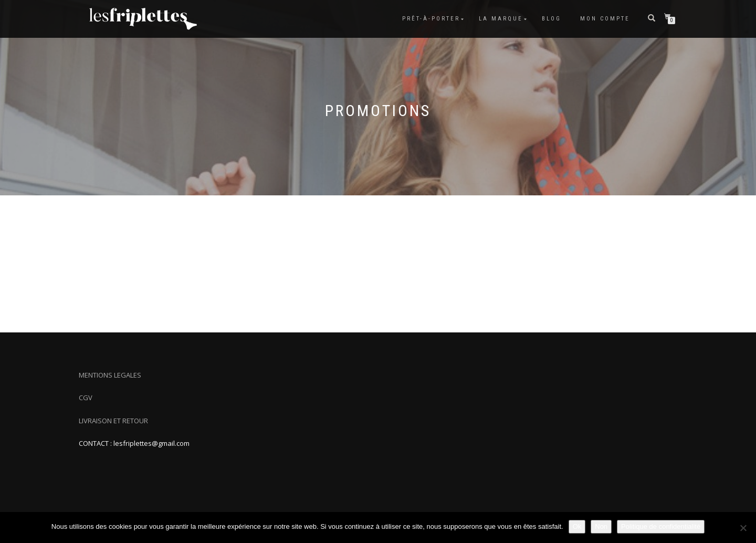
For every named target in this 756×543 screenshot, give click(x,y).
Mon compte (605, 19)
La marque (501, 19)
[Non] (743, 528)
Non (601, 526)
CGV (86, 398)
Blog (552, 19)
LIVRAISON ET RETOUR (113, 421)
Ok (577, 526)
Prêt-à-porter (431, 19)
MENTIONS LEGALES (110, 375)
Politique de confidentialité (661, 526)
